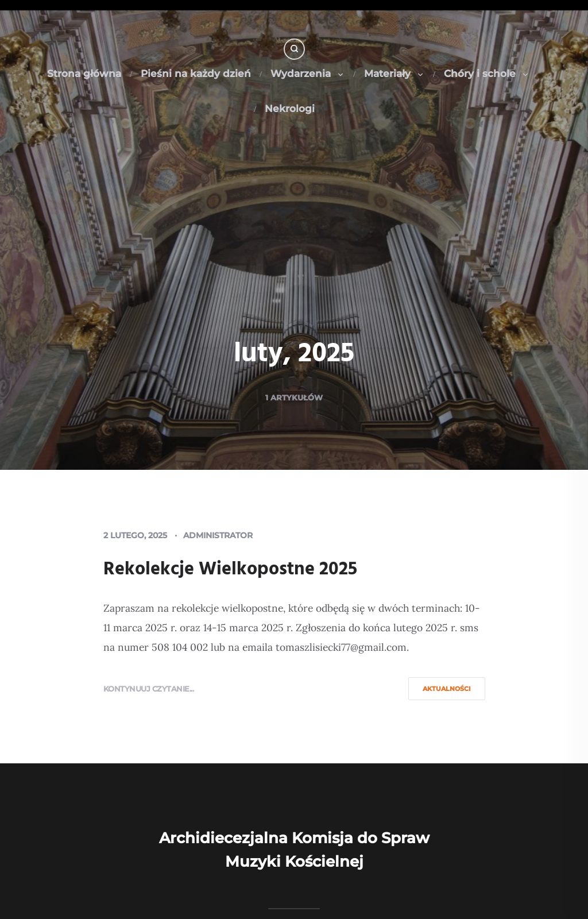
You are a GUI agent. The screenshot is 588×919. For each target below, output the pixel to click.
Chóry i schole (487, 74)
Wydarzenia (307, 74)
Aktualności (447, 689)
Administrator (218, 535)
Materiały (394, 74)
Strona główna (84, 74)
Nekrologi (290, 109)
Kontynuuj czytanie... (149, 689)
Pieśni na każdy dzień (196, 74)
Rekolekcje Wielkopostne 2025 (230, 569)
